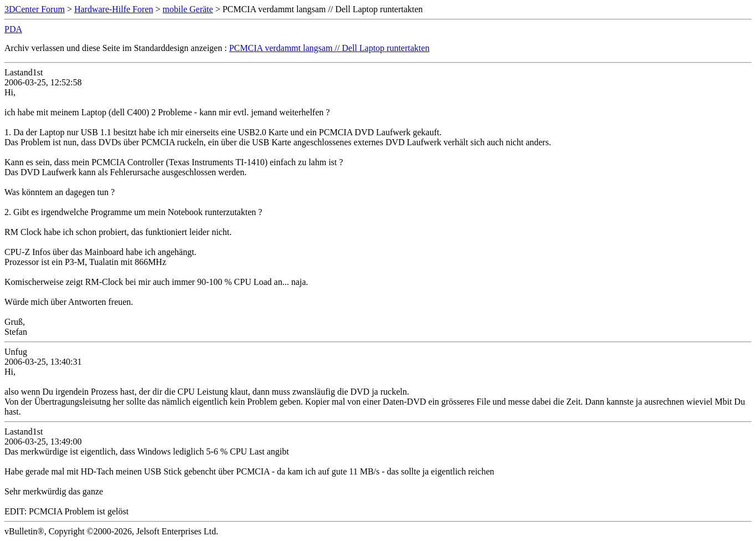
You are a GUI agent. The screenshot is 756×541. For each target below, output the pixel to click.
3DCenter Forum (35, 9)
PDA (13, 29)
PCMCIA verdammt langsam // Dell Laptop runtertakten (330, 48)
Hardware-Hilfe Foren (114, 9)
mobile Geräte (188, 9)
